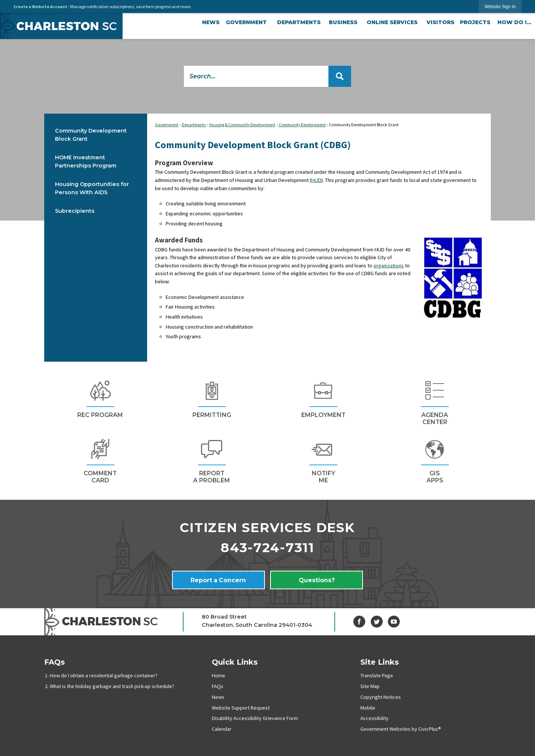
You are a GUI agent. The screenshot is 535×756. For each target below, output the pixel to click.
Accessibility (374, 718)
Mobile (368, 708)
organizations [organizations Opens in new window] (389, 265)
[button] (340, 76)
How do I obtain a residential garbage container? (104, 675)
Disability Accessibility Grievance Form (255, 718)
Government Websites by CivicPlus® (401, 729)
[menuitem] (211, 23)
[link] (500, 6)
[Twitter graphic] (377, 622)
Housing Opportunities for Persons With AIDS (92, 188)
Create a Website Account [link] (40, 6)
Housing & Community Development (242, 125)
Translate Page (377, 675)
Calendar (222, 729)
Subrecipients (75, 211)
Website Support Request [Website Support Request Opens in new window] (241, 708)
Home (218, 675)
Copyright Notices (381, 697)
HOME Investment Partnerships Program (86, 162)
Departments (194, 125)
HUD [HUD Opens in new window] (316, 180)
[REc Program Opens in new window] (100, 398)
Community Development (302, 125)
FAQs (55, 662)
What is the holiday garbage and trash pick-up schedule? (112, 686)
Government (167, 125)
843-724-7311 (267, 548)
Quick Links (235, 662)
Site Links (380, 662)
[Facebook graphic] (359, 622)
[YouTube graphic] (394, 622)
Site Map (370, 686)
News (218, 697)
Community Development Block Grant (91, 135)
